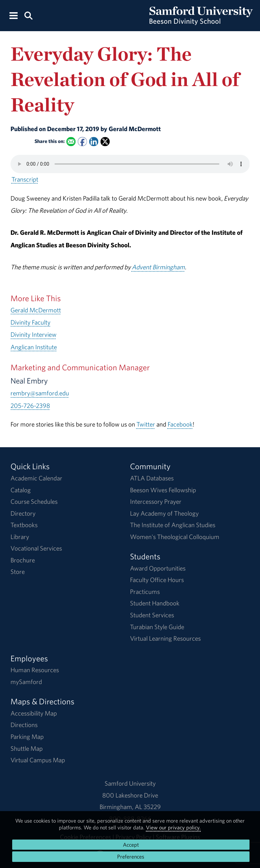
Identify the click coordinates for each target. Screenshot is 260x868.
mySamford (26, 682)
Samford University (130, 783)
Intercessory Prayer (156, 501)
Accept (131, 845)
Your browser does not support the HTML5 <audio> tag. (130, 164)
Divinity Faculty (30, 322)
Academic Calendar (36, 478)
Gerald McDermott (36, 310)
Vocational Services (36, 548)
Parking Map (27, 737)
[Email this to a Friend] (71, 142)
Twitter (146, 424)
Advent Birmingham (158, 267)
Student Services (152, 615)
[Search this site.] (28, 15)
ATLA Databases (152, 478)
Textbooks (24, 525)
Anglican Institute (34, 347)
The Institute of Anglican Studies (173, 525)
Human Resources (35, 670)
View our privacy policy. (173, 827)
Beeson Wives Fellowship (163, 490)
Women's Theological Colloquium (175, 537)
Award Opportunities (158, 568)
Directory (23, 513)
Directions (24, 725)
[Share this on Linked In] (94, 142)
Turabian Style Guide (157, 627)
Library (20, 537)
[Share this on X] (105, 142)
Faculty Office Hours (157, 580)
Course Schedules (34, 501)
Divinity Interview (34, 334)
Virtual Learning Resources (165, 638)
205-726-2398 (30, 406)
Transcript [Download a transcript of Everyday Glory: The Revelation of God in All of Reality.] (25, 179)
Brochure (23, 560)
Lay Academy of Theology (164, 513)
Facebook (180, 424)
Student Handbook (155, 603)
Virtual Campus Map (38, 760)
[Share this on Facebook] (82, 142)
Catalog (21, 490)
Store (18, 572)
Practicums (145, 592)
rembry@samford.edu (40, 393)
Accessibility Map (34, 713)
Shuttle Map (27, 748)
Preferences (131, 856)
